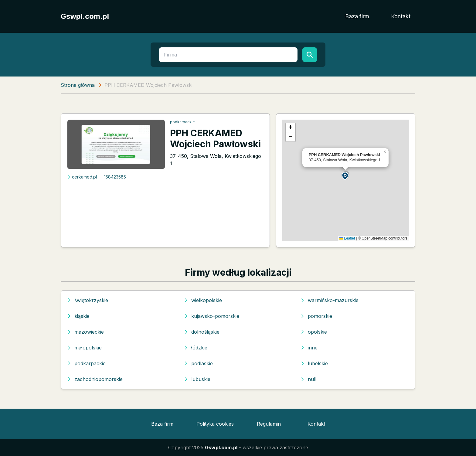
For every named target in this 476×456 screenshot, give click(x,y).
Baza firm (357, 16)
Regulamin (269, 424)
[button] (345, 176)
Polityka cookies (215, 424)
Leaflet (347, 238)
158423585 (115, 177)
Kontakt (401, 16)
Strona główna (78, 85)
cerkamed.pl (82, 177)
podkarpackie (182, 122)
